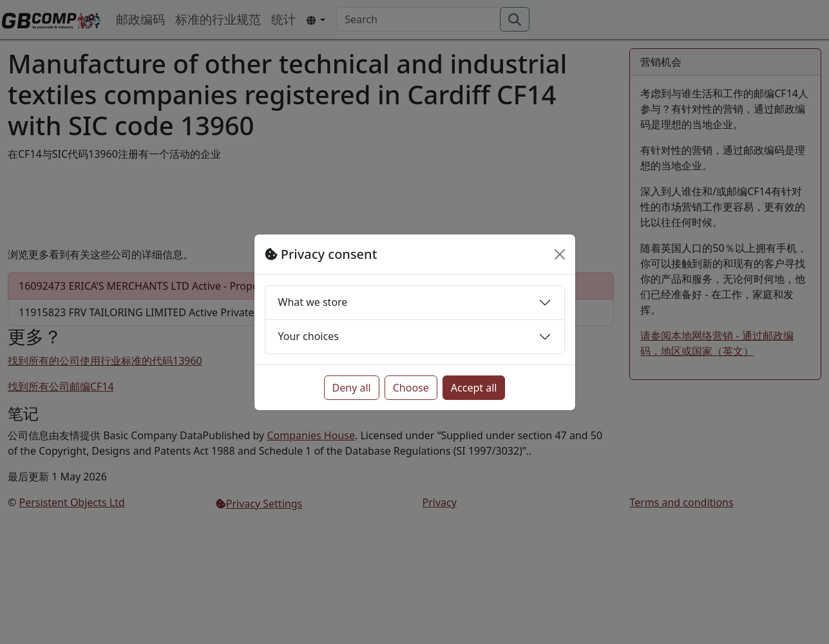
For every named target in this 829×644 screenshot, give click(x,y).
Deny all (352, 388)
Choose (411, 388)
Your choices (309, 336)
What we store (313, 302)
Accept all (474, 388)
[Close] (560, 254)
